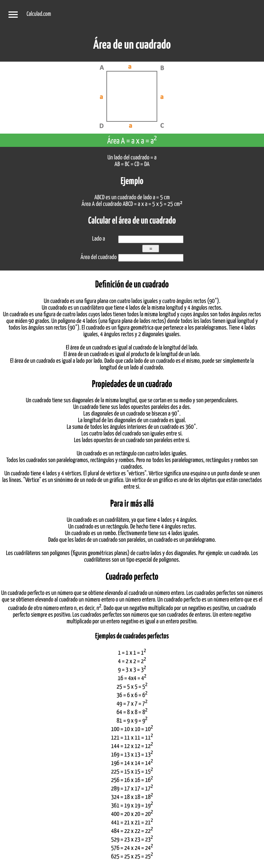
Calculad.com (39, 14)
